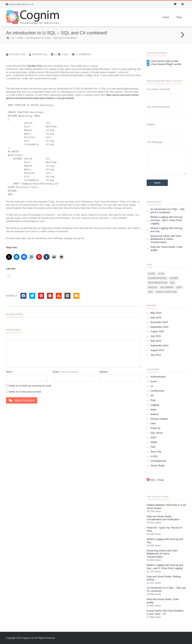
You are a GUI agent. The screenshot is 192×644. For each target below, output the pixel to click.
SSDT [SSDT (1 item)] (179, 287)
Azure (154, 381)
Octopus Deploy (159, 419)
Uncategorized (158, 461)
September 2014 (159, 345)
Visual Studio (157, 465)
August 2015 (157, 331)
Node (153, 410)
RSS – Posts (155, 480)
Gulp (153, 400)
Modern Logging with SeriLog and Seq (166, 230)
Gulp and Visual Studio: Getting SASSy (164, 578)
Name (10, 372)
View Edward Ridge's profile (164, 64)
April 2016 (156, 317)
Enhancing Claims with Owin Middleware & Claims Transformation (166, 239)
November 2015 (159, 322)
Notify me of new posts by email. (25, 392)
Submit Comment (22, 400)
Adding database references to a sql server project (166, 507)
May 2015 (156, 341)
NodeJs (154, 414)
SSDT (154, 438)
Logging (155, 405)
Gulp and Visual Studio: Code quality (166, 248)
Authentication (158, 377)
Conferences (157, 391)
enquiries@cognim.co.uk (21, 4)
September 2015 (159, 327)
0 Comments (82, 54)
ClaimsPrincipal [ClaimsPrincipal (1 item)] (157, 278)
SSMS (154, 442)
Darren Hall (40, 54)
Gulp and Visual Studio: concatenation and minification (163, 518)
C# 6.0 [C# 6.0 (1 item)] (161, 274)
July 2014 (156, 355)
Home (166, 17)
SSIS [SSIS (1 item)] (150, 292)
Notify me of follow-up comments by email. (30, 386)
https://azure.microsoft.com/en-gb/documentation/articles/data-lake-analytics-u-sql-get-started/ (73, 97)
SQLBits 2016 (35, 66)
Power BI (155, 428)
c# (13, 38)
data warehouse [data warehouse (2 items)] (158, 283)
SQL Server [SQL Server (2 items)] (167, 287)
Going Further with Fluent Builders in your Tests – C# (165, 612)
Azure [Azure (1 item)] (152, 274)
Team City (156, 452)
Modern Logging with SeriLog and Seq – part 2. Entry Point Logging (166, 220)
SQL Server (157, 433)
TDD (153, 447)
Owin (153, 423)
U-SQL (20, 38)
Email (66, 372)
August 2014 (157, 350)
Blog (179, 17)
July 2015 (156, 336)
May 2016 (156, 313)
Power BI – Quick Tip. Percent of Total (164, 529)
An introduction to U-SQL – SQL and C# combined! (168, 211)
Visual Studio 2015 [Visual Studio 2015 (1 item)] (166, 292)
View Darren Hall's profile (162, 61)
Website (104, 372)
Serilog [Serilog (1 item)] (153, 287)
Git (152, 395)
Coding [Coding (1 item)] (174, 278)
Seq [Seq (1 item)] (172, 283)
